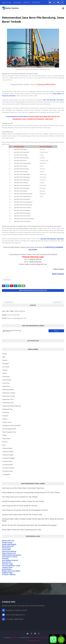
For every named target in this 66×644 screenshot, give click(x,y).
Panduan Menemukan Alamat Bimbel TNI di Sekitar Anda (22, 515)
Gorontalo (6, 367)
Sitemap (37, 640)
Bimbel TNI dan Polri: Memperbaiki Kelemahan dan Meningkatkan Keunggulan (29, 525)
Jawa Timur (6, 383)
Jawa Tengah (7, 380)
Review (5, 442)
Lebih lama (57, 302)
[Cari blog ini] (12, 331)
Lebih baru (9, 302)
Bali (4, 357)
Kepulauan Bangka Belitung (12, 406)
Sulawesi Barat (7, 448)
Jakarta (5, 370)
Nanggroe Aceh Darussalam (12, 425)
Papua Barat (7, 438)
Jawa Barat (7, 280)
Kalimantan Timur (8, 399)
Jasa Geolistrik (17, 2)
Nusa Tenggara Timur (9, 432)
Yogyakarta (6, 474)
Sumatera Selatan (8, 468)
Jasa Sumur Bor (7, 2)
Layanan (5, 416)
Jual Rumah (6, 386)
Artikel (5, 354)
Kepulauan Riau (8, 409)
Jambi (5, 373)
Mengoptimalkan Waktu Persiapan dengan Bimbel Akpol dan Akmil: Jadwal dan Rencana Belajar (33, 520)
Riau (4, 445)
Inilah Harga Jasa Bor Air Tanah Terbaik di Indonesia (20, 506)
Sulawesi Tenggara (9, 458)
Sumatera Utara (8, 471)
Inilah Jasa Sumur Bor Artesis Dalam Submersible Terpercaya (23, 488)
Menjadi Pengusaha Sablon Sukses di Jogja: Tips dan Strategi (23, 501)
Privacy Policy (44, 638)
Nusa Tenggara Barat (9, 429)
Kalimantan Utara (8, 403)
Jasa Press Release (34, 638)
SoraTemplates (15, 638)
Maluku (5, 419)
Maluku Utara (7, 422)
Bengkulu (6, 363)
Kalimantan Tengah (9, 396)
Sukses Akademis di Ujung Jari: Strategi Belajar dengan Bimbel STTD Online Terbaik (31, 493)
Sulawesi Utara (7, 461)
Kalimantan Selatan (9, 393)
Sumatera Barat (8, 465)
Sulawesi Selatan (8, 452)
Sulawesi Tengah (8, 455)
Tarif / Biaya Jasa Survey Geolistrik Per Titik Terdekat (20, 497)
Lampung (6, 412)
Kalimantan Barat (8, 390)
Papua (5, 435)
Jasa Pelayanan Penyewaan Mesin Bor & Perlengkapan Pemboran (25, 510)
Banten (5, 360)
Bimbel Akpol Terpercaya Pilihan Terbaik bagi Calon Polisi (21, 530)
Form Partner (36, 2)
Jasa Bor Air (27, 2)
